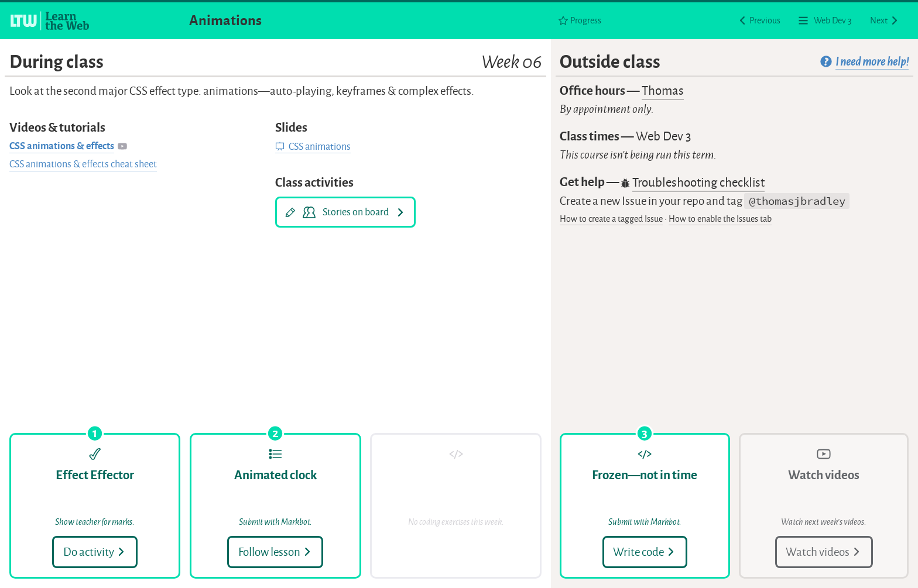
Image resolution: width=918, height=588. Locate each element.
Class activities (314, 183)
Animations (225, 20)
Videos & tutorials (57, 128)
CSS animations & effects (62, 146)
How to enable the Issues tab (720, 219)
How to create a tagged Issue (611, 219)
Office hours (622, 91)
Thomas (663, 91)
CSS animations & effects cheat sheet (83, 164)
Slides (291, 128)
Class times (625, 136)
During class (276, 62)
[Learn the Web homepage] (50, 20)
